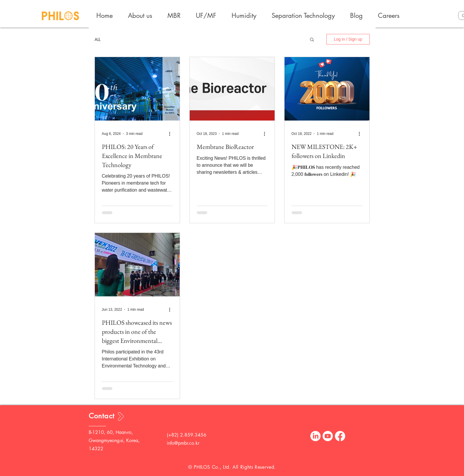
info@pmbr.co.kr (183, 443)
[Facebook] (340, 436)
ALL (97, 39)
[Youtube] (328, 436)
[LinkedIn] (315, 436)
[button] (312, 40)
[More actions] (172, 134)
